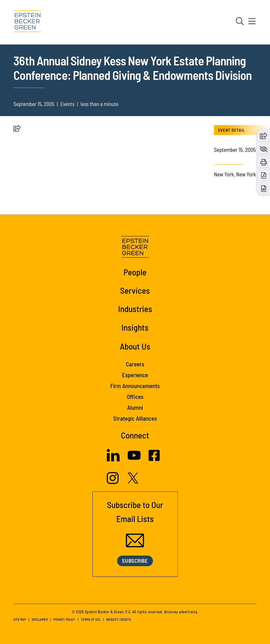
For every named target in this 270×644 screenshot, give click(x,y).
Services (135, 290)
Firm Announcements (135, 386)
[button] (17, 129)
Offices (135, 397)
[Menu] (252, 23)
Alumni (135, 407)
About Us (135, 346)
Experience (135, 375)
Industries (135, 309)
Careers (135, 364)
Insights (135, 327)
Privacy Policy (64, 619)
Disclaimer (40, 619)
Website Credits (119, 619)
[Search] (240, 21)
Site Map (20, 619)
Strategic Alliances (135, 418)
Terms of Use (91, 619)
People (135, 272)
